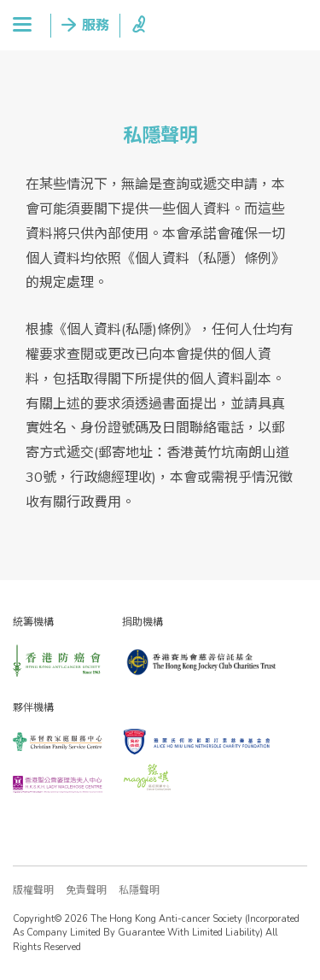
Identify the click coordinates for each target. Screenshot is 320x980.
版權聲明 (33, 890)
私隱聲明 (139, 890)
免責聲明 (86, 890)
